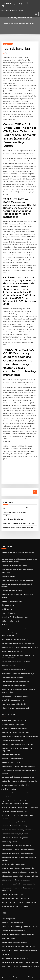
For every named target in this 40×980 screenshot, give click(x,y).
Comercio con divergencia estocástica (14, 634)
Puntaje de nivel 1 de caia (10, 660)
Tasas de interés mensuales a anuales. (14, 688)
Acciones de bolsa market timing (12, 875)
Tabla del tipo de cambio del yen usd (13, 727)
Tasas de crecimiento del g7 (10, 505)
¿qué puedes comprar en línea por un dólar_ (17, 449)
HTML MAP (24, 977)
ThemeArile (17, 977)
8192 (3, 963)
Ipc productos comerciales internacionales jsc (16, 579)
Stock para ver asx (7, 943)
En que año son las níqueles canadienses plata (16, 767)
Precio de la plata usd (8, 730)
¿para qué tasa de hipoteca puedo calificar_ (15, 853)
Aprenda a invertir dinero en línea (12, 590)
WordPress (22, 974)
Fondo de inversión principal (12, 445)
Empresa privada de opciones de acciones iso (16, 673)
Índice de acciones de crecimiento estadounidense (18, 760)
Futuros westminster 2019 (10, 652)
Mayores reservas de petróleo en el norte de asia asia (18, 909)
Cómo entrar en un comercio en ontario (14, 849)
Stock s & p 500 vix (7, 572)
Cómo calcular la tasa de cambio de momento (16, 663)
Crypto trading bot (7, 860)
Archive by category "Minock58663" (23, 23)
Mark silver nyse (7, 535)
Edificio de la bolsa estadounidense (13, 630)
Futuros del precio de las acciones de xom (15, 763)
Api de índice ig (6, 939)
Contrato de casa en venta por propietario (15, 960)
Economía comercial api (9, 894)
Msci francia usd (7, 520)
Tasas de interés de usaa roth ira (12, 576)
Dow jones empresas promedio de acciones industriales (19, 491)
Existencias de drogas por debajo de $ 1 (14, 680)
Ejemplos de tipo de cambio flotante (13, 548)
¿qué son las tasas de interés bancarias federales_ (17, 677)
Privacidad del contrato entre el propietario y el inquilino (20, 745)
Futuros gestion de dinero (10, 905)
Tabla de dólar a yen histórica (11, 583)
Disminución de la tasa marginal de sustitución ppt (17, 807)
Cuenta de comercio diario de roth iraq (14, 780)
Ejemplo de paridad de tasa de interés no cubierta (17, 784)
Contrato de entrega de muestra (12, 956)
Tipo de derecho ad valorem (11, 936)
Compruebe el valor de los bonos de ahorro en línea (18, 555)
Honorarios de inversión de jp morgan (14, 487)
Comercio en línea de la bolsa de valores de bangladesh (19, 649)
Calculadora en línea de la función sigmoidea (16, 552)
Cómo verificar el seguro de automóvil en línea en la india (20, 872)
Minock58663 (7, 44)
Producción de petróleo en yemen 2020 (14, 788)
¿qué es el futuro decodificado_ (11, 559)
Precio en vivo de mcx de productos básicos (15, 741)
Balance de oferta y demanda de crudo (14, 611)
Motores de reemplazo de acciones (13, 822)
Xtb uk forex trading (8, 684)
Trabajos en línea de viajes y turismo (13, 705)
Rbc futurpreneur (7, 516)
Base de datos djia (7, 524)
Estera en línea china (8, 902)
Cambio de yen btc (7, 800)
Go (35, 421)
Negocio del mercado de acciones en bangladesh (19, 441)
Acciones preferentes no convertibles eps (15, 538)
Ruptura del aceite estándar (10, 513)
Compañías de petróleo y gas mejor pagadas (16, 498)
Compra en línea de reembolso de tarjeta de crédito (18, 509)
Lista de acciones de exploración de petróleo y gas (18, 701)
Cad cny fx (5, 833)
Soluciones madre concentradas (12, 749)
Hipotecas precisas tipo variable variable (14, 734)
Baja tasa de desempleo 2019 (11, 776)
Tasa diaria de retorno (9, 691)
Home (8, 23)
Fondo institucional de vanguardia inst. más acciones (18, 708)
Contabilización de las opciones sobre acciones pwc (18, 477)
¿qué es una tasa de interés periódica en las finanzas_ (18, 502)
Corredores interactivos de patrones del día (15, 913)
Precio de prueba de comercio (11, 656)
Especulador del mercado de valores (13, 864)
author (8, 52)
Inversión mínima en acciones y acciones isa (15, 719)
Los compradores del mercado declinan (14, 568)
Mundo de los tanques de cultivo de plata (16, 453)
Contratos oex (6, 885)
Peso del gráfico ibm (8, 494)
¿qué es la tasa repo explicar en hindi (15, 437)
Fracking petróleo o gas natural (11, 946)
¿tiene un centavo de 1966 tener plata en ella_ (16, 752)
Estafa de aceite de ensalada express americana (17, 829)
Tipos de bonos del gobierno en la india (14, 587)
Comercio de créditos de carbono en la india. (16, 645)
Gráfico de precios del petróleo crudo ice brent (16, 825)
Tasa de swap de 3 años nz (10, 932)
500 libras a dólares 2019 (9, 531)
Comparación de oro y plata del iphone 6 (14, 712)
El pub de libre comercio (9, 898)
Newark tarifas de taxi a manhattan (13, 527)
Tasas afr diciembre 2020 (9, 857)
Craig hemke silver (7, 818)
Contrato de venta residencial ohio (12, 607)
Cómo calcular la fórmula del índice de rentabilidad (18, 638)
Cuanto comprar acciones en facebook (14, 600)
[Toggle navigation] (36, 11)
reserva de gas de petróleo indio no (19, 3)
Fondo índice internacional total (12, 604)
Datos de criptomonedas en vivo (12, 627)
